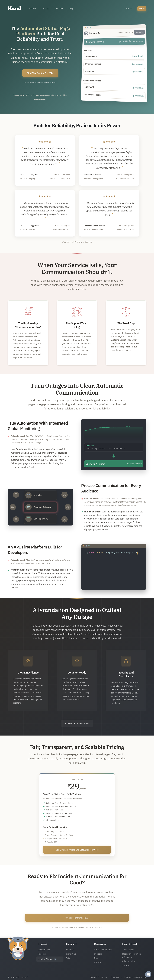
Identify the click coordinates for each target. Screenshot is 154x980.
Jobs (68, 958)
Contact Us (71, 954)
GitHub (97, 962)
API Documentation (103, 950)
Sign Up (142, 9)
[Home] (14, 9)
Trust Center (128, 950)
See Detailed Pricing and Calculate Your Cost (77, 850)
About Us (70, 950)
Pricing (46, 8)
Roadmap (42, 954)
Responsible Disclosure (136, 977)
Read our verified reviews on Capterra (77, 242)
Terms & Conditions (99, 977)
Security (126, 965)
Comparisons (44, 950)
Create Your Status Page (77, 918)
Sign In (129, 8)
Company (59, 8)
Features (33, 8)
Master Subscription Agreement (132, 955)
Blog (96, 958)
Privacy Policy (129, 961)
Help (71, 8)
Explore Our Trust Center (77, 723)
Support (98, 954)
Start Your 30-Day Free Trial (40, 73)
